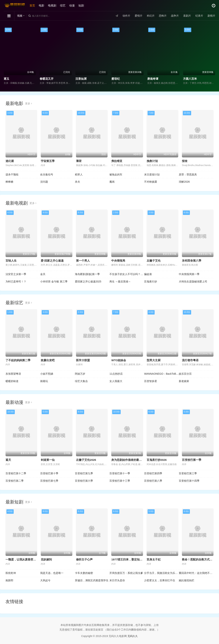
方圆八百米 (190, 79)
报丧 (185, 161)
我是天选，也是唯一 (52, 573)
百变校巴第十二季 (16, 473)
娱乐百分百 (185, 374)
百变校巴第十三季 (120, 481)
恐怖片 (163, 16)
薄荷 (79, 161)
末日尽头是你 (117, 580)
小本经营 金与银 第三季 (54, 282)
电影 (42, 5)
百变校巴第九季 (84, 473)
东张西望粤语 (13, 374)
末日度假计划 (152, 175)
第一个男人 (83, 261)
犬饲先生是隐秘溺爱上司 (193, 282)
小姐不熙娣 (47, 374)
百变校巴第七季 (49, 481)
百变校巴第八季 (153, 481)
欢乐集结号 (47, 175)
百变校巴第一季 (192, 460)
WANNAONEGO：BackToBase (161, 374)
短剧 (81, 5)
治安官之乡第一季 (16, 274)
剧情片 (211, 16)
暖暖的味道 (12, 381)
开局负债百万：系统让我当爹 (126, 573)
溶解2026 (184, 182)
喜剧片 (187, 16)
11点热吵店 (116, 374)
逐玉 (6, 79)
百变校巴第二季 (15, 481)
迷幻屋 (10, 161)
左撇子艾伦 (154, 261)
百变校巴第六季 (84, 481)
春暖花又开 (47, 79)
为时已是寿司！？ (16, 282)
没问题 (44, 182)
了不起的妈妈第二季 (18, 360)
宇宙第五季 (48, 161)
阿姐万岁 (80, 374)
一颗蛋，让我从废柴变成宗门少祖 (26, 559)
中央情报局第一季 (189, 274)
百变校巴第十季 (49, 473)
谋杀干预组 (12, 175)
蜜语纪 (116, 79)
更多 (29, 103)
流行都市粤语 (190, 360)
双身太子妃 (154, 559)
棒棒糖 (9, 182)
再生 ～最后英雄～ (120, 282)
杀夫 (77, 182)
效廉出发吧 (48, 360)
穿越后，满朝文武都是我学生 (92, 580)
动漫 (72, 5)
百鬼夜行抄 (151, 282)
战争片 (175, 16)
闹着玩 (44, 381)
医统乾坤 (11, 573)
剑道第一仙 (48, 460)
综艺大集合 (81, 381)
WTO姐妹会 (119, 360)
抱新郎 (9, 580)
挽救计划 (152, 161)
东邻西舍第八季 (192, 261)
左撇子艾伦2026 (86, 460)
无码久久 (133, 636)
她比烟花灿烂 (187, 580)
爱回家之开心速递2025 (88, 282)
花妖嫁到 (46, 559)
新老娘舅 (184, 381)
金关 (43, 274)
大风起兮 (45, 580)
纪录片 (199, 16)
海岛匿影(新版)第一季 (87, 274)
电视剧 (52, 5)
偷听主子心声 (84, 559)
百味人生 (11, 261)
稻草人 (79, 175)
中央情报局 (118, 261)
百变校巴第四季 (153, 473)
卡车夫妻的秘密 (84, 573)
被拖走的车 (116, 175)
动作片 (126, 16)
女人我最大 (116, 381)
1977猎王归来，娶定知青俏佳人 (131, 559)
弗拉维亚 (117, 161)
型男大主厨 (154, 360)
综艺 (63, 5)
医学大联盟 (83, 360)
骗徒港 (148, 274)
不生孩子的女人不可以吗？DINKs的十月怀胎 (127, 274)
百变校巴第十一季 (120, 473)
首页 (32, 5)
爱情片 (139, 16)
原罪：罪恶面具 (188, 175)
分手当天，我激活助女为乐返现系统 (161, 573)
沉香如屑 (81, 79)
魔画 (112, 182)
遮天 (8, 460)
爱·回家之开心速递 (52, 261)
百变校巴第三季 (188, 473)
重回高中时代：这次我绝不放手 (196, 573)
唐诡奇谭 (153, 79)
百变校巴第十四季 (189, 481)
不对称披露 (151, 182)
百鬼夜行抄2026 (157, 460)
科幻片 (151, 16)
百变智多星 (151, 381)
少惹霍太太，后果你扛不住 (160, 580)
